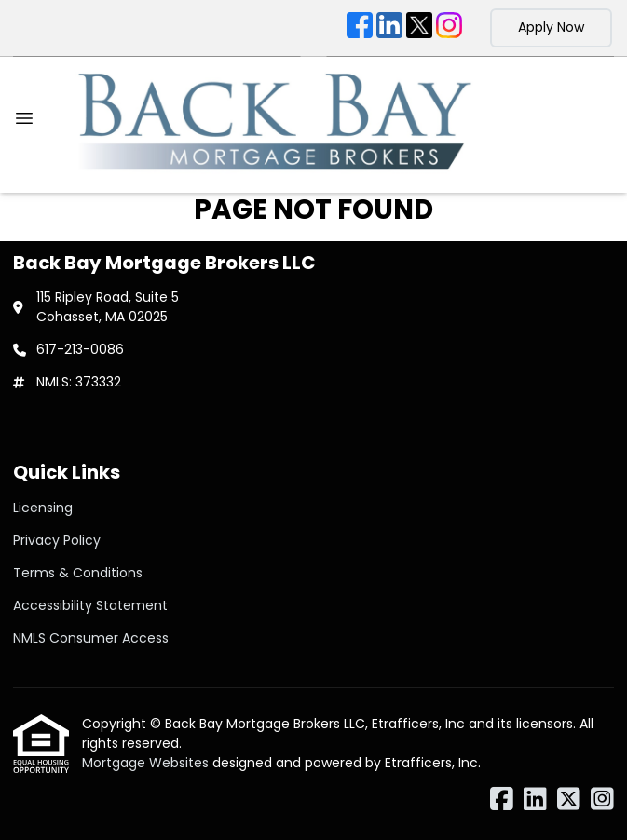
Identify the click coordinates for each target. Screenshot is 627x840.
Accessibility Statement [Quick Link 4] (90, 605)
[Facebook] (360, 28)
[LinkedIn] (389, 28)
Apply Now (551, 27)
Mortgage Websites (147, 763)
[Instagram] (449, 28)
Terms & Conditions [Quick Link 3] (78, 573)
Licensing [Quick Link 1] (43, 508)
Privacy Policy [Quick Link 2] (57, 540)
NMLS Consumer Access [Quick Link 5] (91, 638)
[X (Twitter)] (419, 28)
